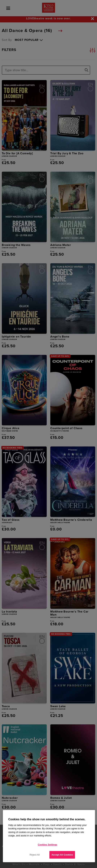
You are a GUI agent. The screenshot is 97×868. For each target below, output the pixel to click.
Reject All (35, 855)
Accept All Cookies (62, 855)
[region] (49, 836)
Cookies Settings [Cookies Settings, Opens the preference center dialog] (48, 845)
